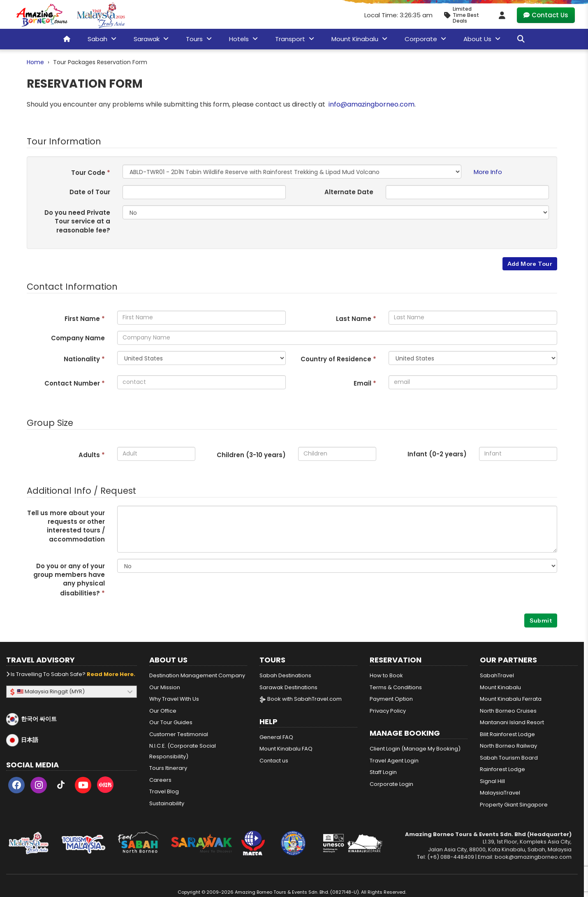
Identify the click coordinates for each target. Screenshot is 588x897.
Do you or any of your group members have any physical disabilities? (69, 580)
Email (365, 383)
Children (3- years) (251, 455)
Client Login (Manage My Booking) (415, 749)
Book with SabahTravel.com (301, 699)
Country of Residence (338, 359)
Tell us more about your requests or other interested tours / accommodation (66, 526)
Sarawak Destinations (288, 687)
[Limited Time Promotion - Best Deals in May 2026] (465, 15)
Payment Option (391, 699)
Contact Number (75, 383)
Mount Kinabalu (500, 687)
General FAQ (276, 737)
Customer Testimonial (179, 734)
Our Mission (165, 687)
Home (35, 62)
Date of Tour (90, 192)
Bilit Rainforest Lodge (507, 734)
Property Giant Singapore (514, 805)
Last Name (356, 319)
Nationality (84, 359)
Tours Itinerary (168, 768)
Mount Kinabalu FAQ (286, 749)
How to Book (386, 675)
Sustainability (167, 803)
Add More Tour (530, 264)
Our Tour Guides (171, 722)
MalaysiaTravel (500, 793)
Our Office (163, 711)
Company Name (78, 338)
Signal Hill (492, 781)
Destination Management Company (197, 675)
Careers (160, 780)
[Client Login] (502, 15)
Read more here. (111, 674)
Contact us (274, 761)
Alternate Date (349, 192)
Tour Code (91, 173)
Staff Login (383, 772)
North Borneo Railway (508, 746)
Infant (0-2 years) (437, 454)
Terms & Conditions (396, 687)
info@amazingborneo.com (372, 104)
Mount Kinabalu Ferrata (511, 699)
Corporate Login (391, 784)
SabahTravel (497, 675)
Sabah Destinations (285, 675)
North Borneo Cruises (508, 711)
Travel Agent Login (394, 761)
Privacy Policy (388, 711)
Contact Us (546, 15)
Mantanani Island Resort (512, 722)
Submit (541, 620)
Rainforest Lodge (502, 769)
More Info (488, 172)
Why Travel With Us (174, 699)
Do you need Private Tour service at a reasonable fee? (77, 221)
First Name (85, 319)
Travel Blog (164, 791)
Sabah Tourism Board (509, 758)
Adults (92, 455)
